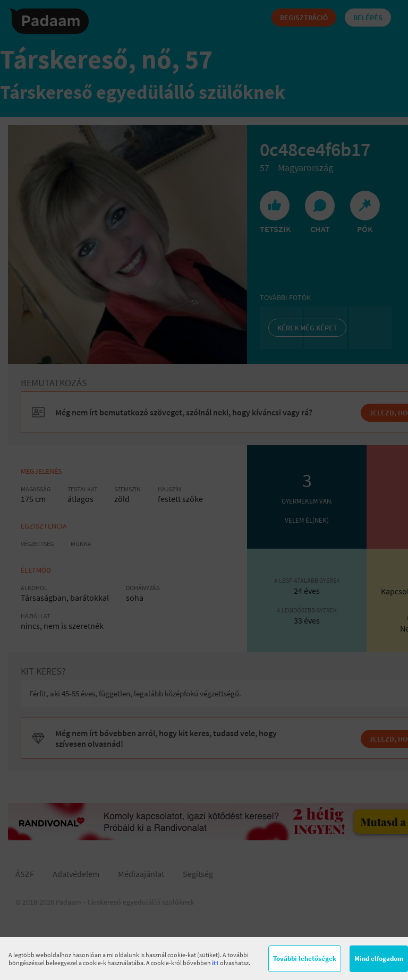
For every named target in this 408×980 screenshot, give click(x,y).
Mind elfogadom (379, 958)
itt (215, 963)
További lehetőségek (305, 958)
